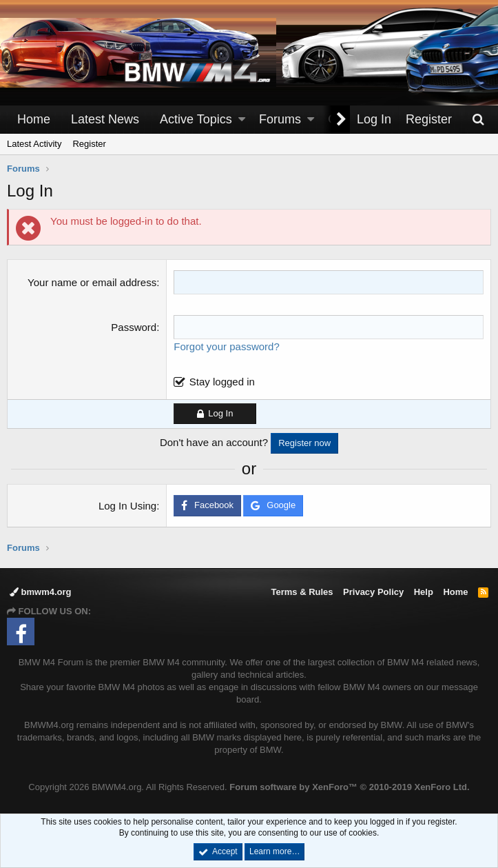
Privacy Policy (373, 592)
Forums (280, 119)
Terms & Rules (302, 592)
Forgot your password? (226, 346)
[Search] (478, 120)
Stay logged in (222, 382)
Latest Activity (34, 144)
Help (424, 592)
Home (34, 119)
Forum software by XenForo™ (349, 787)
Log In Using (127, 506)
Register (89, 144)
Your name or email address (92, 282)
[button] (242, 120)
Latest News (105, 119)
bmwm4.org (41, 592)
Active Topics (196, 119)
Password (134, 327)
